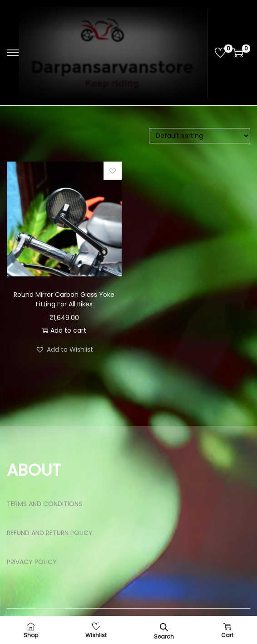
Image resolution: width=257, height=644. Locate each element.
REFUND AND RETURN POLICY (50, 533)
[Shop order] (200, 136)
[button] (113, 171)
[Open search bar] (164, 627)
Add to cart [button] (64, 330)
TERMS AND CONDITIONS (44, 504)
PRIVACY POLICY (32, 562)
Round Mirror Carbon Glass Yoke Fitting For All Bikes (64, 299)
